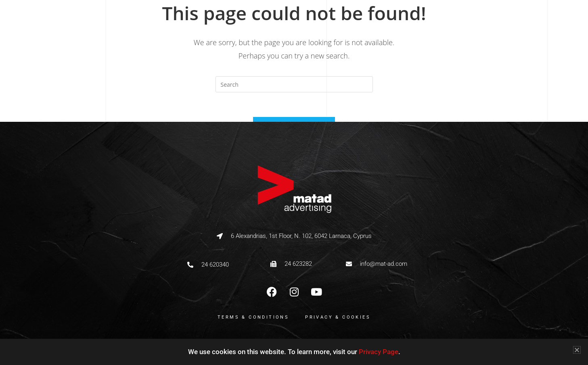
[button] (577, 350)
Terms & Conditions (253, 317)
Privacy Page (379, 352)
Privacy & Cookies (338, 317)
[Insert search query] (294, 84)
